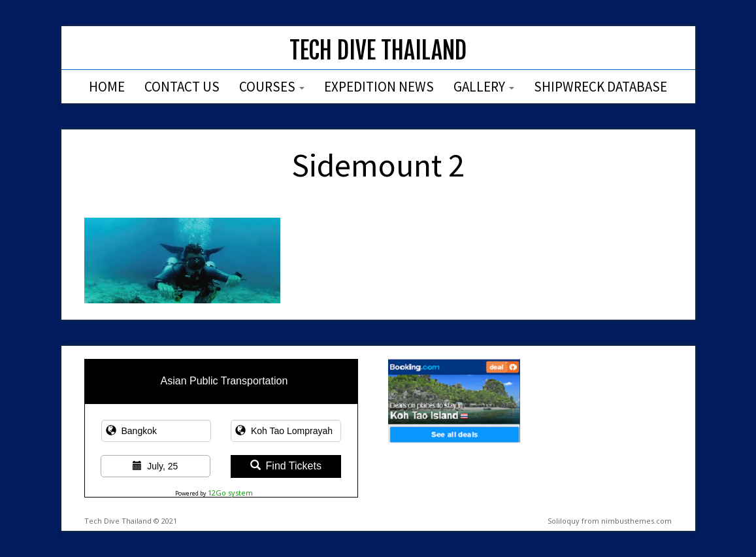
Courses (272, 87)
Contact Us (182, 87)
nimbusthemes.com (636, 521)
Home (107, 87)
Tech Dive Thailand (378, 51)
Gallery (484, 87)
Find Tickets (286, 466)
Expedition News (379, 87)
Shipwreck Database (600, 87)
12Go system (230, 493)
